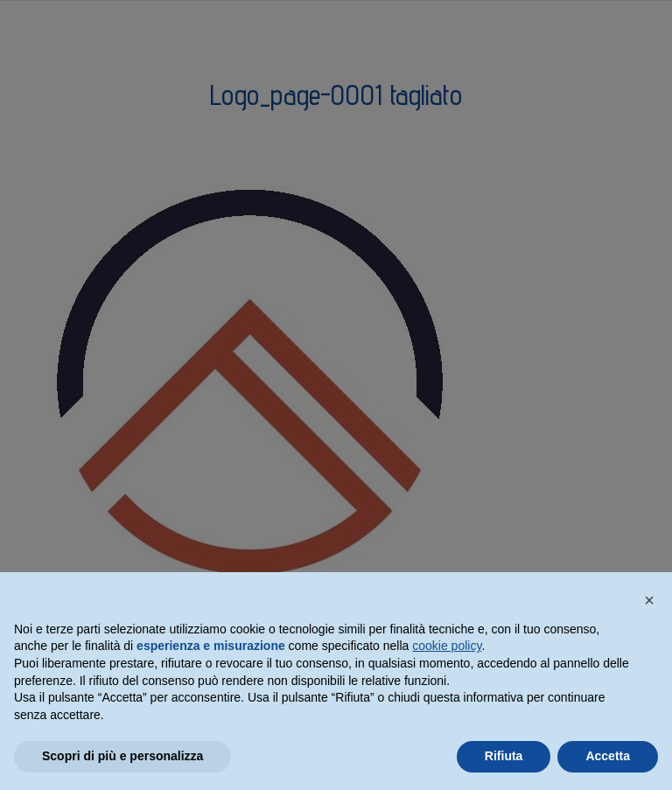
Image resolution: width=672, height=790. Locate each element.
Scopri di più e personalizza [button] (122, 756)
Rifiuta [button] (504, 756)
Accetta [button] (608, 756)
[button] (649, 600)
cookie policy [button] (447, 646)
